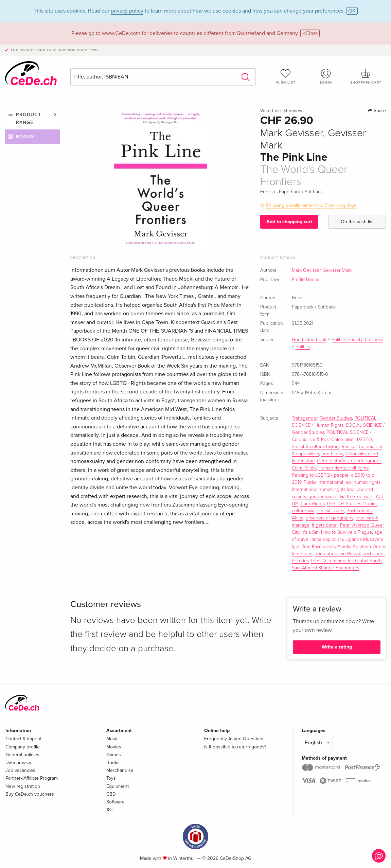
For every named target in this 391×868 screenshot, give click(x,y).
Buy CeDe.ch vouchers (30, 794)
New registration (23, 786)
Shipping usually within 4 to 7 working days (311, 205)
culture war (303, 511)
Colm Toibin (304, 468)
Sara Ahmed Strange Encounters (325, 568)
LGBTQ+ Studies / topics (352, 504)
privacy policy (127, 11)
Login (326, 76)
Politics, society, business (357, 340)
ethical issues (330, 511)
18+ (110, 810)
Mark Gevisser (306, 270)
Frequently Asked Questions (234, 739)
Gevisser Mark (337, 270)
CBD (111, 794)
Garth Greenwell (357, 497)
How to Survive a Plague (346, 532)
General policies (22, 755)
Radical (349, 447)
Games (114, 755)
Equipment (118, 786)
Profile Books (305, 280)
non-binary (332, 454)
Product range (29, 118)
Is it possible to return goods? (235, 747)
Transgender (305, 418)
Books (25, 137)
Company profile (23, 747)
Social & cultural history (316, 447)
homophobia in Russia (337, 554)
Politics (303, 347)
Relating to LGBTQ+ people (320, 475)
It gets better (325, 525)
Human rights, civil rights (343, 468)
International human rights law (323, 490)
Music (112, 739)
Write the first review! (282, 111)
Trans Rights (312, 504)
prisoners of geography (330, 518)
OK (352, 11)
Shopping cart (366, 76)
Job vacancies (20, 770)
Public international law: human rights (342, 482)
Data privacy (18, 763)
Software (115, 802)
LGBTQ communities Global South (346, 561)
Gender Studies (336, 418)
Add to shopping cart (289, 222)
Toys (111, 778)
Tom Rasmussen (318, 547)
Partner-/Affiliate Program (32, 778)
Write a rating (337, 647)
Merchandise (120, 770)
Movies (114, 747)
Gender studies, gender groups (349, 461)
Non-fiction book (309, 340)
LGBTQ (365, 440)
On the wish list (357, 222)
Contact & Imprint (23, 739)
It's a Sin (310, 532)
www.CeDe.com (121, 33)
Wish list (286, 76)
